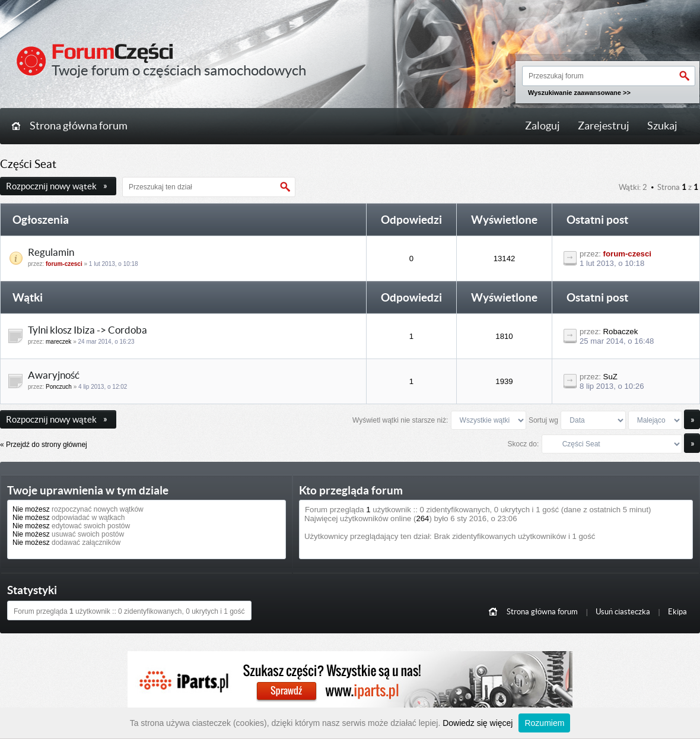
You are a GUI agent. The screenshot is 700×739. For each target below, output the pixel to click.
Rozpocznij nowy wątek (57, 186)
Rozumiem (544, 723)
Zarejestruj (604, 126)
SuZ (610, 377)
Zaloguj (542, 126)
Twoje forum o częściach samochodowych (179, 70)
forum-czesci (64, 264)
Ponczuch (59, 387)
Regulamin (51, 252)
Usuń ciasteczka (623, 612)
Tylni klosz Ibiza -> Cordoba (87, 330)
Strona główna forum (79, 126)
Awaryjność (54, 375)
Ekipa (677, 612)
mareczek (58, 342)
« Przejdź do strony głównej (44, 445)
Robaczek (621, 332)
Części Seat (28, 164)
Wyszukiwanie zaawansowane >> (579, 93)
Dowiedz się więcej (478, 723)
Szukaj (662, 126)
